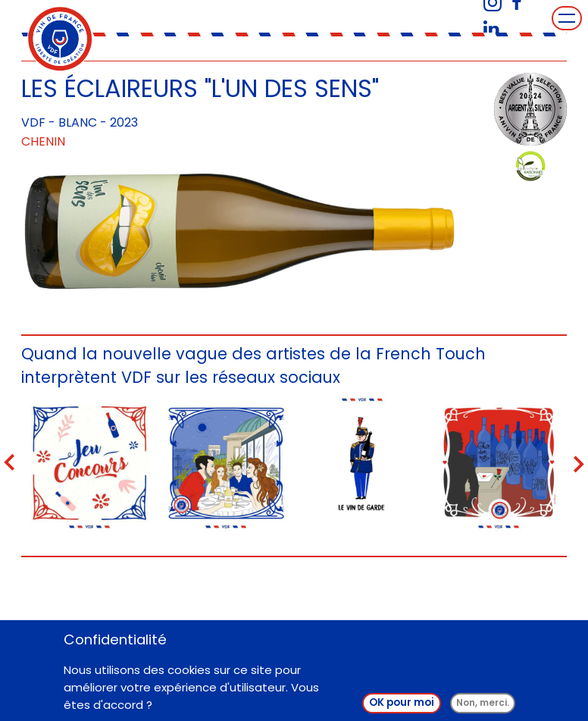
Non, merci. (483, 707)
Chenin (43, 141)
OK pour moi (402, 707)
